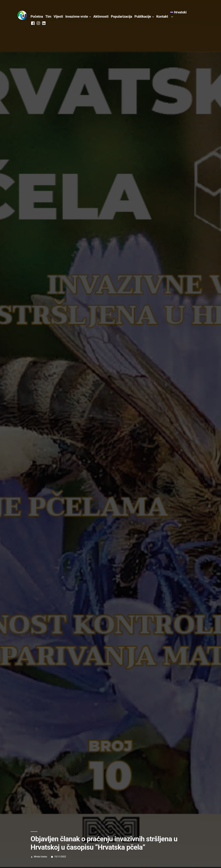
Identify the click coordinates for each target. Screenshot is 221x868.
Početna (37, 16)
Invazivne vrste (77, 16)
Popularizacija (121, 16)
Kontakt (162, 16)
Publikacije (143, 16)
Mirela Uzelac (41, 857)
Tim (48, 16)
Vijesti (58, 16)
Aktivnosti (101, 16)
